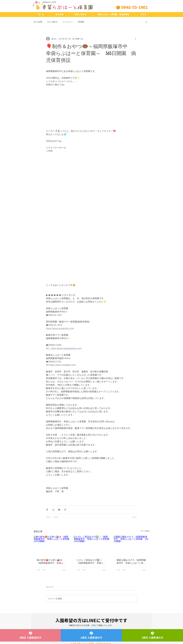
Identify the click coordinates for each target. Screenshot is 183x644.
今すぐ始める (52, 22)
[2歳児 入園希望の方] (152, 635)
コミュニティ (68, 22)
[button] (146, 22)
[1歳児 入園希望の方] (91, 635)
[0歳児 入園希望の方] (30, 635)
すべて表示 (145, 531)
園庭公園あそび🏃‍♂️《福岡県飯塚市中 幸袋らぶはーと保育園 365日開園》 (131, 562)
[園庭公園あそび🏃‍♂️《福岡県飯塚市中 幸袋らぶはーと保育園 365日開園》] (131, 546)
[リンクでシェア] (65, 510)
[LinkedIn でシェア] (59, 510)
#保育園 (81, 22)
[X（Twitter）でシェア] (53, 510)
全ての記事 (38, 22)
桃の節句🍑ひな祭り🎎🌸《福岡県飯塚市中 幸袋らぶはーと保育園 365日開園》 (51, 562)
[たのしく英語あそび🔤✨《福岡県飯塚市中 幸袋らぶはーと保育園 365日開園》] (92, 546)
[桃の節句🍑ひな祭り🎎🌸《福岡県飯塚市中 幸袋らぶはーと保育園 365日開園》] (52, 546)
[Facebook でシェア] (47, 510)
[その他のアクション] (136, 39)
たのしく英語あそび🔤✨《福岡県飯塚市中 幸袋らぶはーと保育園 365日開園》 (91, 562)
